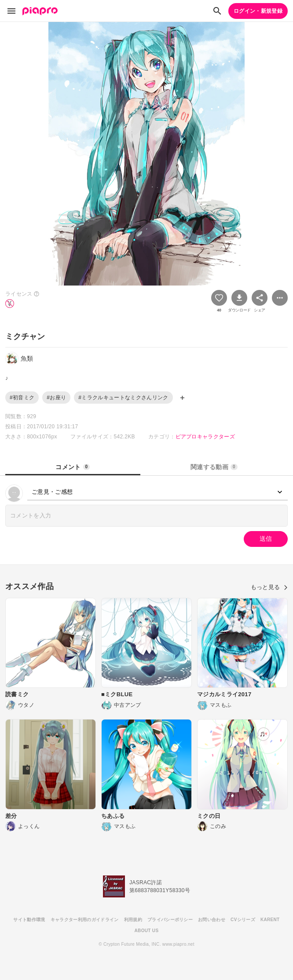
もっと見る (269, 587)
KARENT (270, 920)
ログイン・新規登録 (258, 11)
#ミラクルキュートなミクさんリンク (123, 398)
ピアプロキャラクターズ (205, 437)
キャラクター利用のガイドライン (85, 920)
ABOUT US (147, 931)
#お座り (56, 398)
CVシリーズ (243, 920)
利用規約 (133, 920)
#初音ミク (22, 398)
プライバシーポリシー (170, 920)
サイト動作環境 (29, 920)
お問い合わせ (212, 920)
